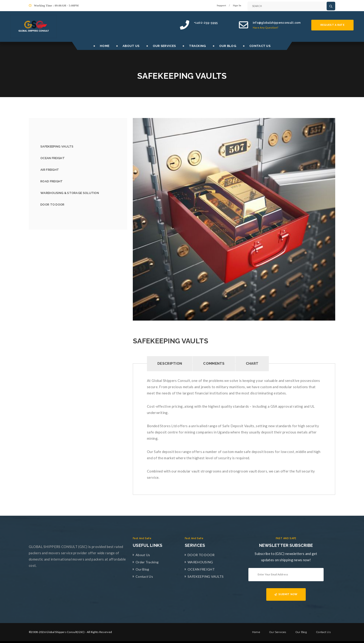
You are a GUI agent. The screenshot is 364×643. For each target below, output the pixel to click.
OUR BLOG (228, 46)
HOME (105, 46)
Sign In (237, 5)
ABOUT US (131, 46)
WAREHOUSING (200, 562)
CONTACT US (260, 46)
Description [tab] (170, 364)
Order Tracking (147, 562)
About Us (143, 555)
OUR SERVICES (164, 46)
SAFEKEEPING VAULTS (57, 146)
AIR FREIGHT (50, 170)
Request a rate (332, 25)
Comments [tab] (214, 364)
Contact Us (144, 576)
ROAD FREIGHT (52, 181)
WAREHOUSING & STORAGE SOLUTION (70, 193)
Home (256, 632)
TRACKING (197, 46)
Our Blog (142, 569)
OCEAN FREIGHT (53, 158)
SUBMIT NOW (286, 594)
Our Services (278, 632)
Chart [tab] (252, 364)
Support (221, 5)
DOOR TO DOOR (52, 205)
